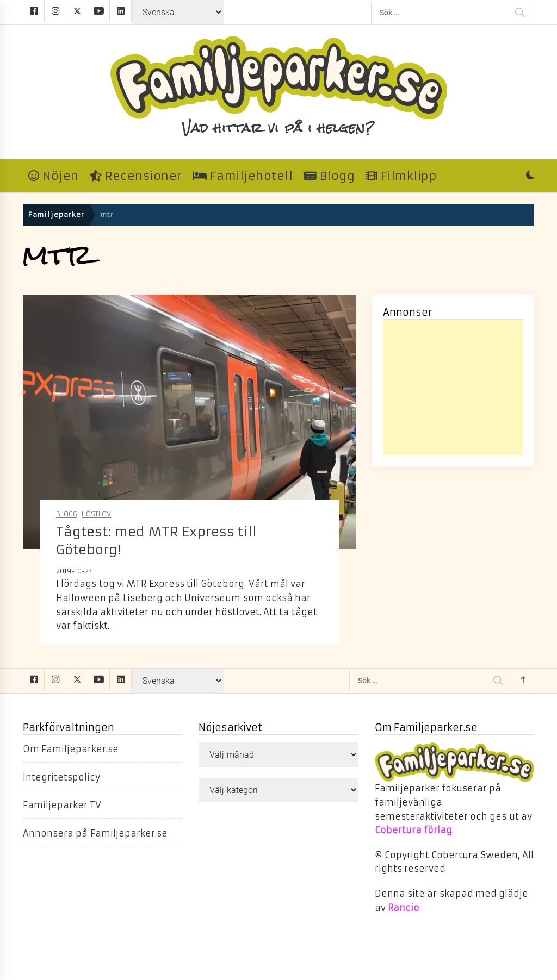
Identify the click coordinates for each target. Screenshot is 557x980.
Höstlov (96, 514)
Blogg (329, 176)
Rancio (404, 908)
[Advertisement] (453, 388)
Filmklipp (401, 176)
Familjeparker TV (62, 805)
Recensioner (136, 176)
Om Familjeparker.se (71, 749)
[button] (530, 176)
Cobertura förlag (413, 830)
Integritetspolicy (61, 777)
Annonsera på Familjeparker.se (95, 833)
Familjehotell (243, 176)
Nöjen (54, 176)
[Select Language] (178, 12)
